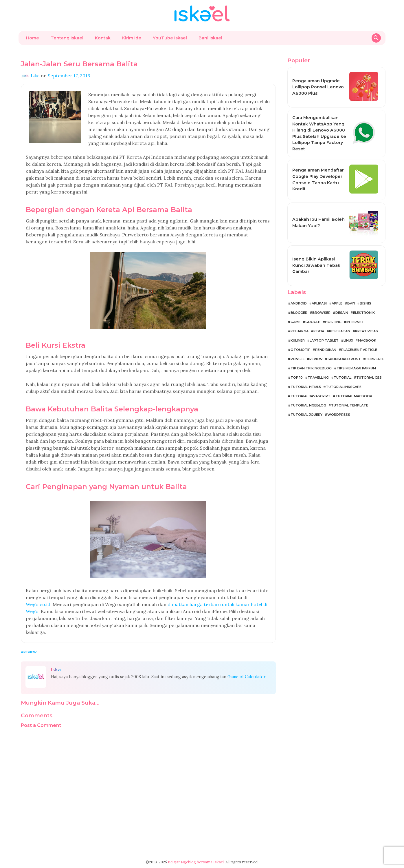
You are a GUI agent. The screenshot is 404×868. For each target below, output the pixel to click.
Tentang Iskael (67, 38)
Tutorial (343, 378)
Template (375, 359)
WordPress (339, 415)
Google (313, 322)
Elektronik (364, 313)
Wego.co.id (38, 604)
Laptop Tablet (324, 340)
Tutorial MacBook (354, 396)
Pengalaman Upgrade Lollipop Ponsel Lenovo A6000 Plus (318, 87)
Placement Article (359, 350)
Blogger (299, 313)
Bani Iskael (210, 38)
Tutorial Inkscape (344, 387)
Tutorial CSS (369, 378)
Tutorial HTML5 (306, 387)
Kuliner (298, 340)
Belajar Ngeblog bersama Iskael (196, 862)
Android (299, 303)
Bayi (351, 303)
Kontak (103, 38)
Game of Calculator (247, 677)
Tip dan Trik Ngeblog (311, 368)
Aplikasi (319, 303)
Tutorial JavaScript (311, 396)
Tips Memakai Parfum (356, 368)
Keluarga (300, 331)
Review (30, 652)
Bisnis (366, 303)
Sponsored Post (344, 359)
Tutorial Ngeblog (308, 405)
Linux (348, 340)
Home (33, 38)
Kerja (319, 331)
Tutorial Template (350, 405)
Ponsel (298, 359)
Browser (321, 313)
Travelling (318, 378)
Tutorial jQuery (306, 415)
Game (295, 322)
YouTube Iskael (170, 38)
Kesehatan (340, 331)
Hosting (333, 322)
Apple (337, 303)
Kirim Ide (132, 38)
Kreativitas (367, 331)
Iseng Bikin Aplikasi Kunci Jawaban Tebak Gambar (316, 265)
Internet (355, 322)
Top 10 (297, 378)
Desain (342, 313)
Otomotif (300, 350)
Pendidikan (326, 350)
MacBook (367, 340)
